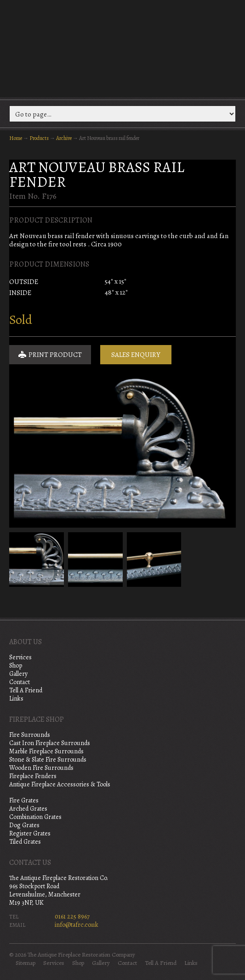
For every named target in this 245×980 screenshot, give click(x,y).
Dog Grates (24, 825)
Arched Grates (28, 809)
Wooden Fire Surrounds (41, 768)
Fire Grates (24, 800)
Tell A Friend (26, 690)
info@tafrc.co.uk (77, 925)
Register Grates (30, 833)
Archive (64, 138)
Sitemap (26, 963)
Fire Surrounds (30, 735)
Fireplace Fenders (33, 776)
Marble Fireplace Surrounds (46, 751)
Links (16, 699)
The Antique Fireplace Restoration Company (123, 48)
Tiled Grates (25, 842)
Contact (20, 682)
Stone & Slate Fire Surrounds (48, 760)
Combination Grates (35, 817)
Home (16, 138)
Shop (16, 665)
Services (20, 657)
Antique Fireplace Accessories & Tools (60, 784)
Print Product (50, 355)
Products (39, 138)
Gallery (18, 674)
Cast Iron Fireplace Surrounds (50, 743)
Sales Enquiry (136, 355)
